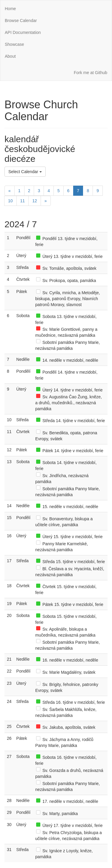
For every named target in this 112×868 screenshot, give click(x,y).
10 (10, 201)
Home (10, 9)
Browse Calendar (21, 21)
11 (23, 201)
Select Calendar (25, 172)
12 (35, 201)
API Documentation (23, 32)
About (10, 56)
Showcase (14, 44)
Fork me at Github (90, 73)
